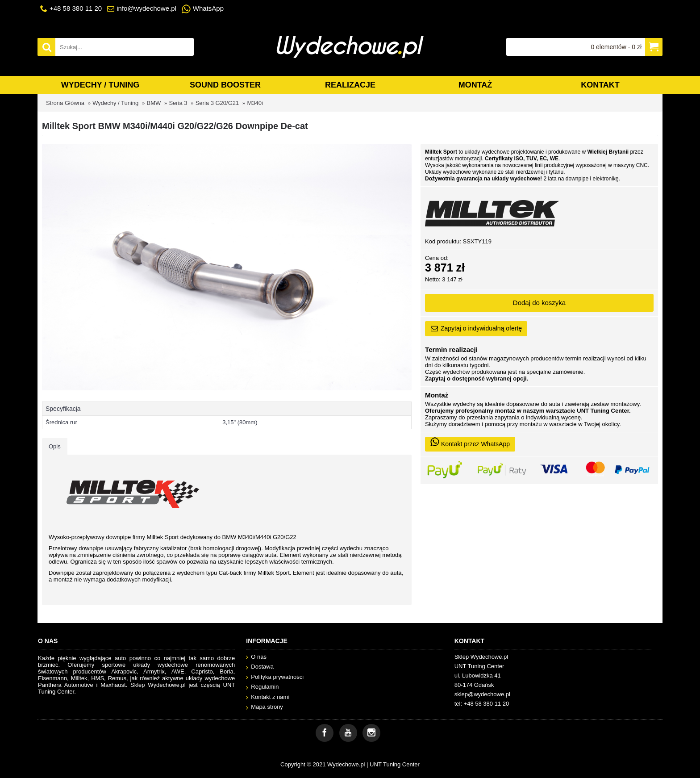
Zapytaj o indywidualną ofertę (476, 329)
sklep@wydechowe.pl (482, 694)
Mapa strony (265, 707)
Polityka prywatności (275, 677)
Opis (55, 446)
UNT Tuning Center (395, 764)
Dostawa (260, 667)
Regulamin (262, 687)
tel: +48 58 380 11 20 (482, 704)
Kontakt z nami (268, 697)
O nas (256, 657)
